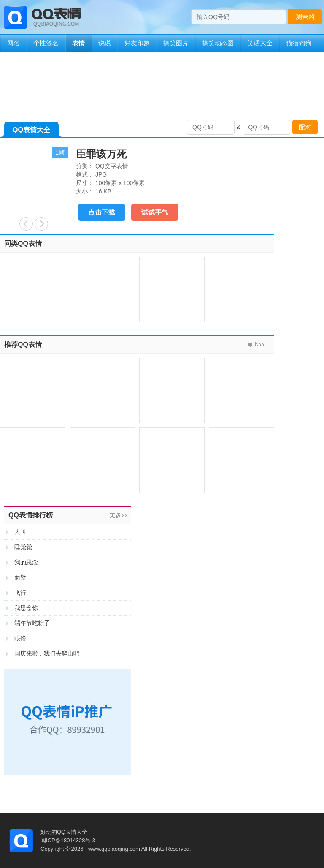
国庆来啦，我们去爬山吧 (47, 653)
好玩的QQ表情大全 (64, 832)
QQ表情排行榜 (31, 515)
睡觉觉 (23, 547)
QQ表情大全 (31, 132)
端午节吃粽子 (32, 623)
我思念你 (26, 608)
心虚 (41, 224)
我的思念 (26, 562)
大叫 (20, 532)
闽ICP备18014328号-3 (68, 840)
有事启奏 (26, 224)
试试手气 (155, 212)
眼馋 (20, 638)
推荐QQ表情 (23, 344)
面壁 (20, 577)
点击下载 (102, 212)
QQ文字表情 (112, 166)
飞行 (20, 593)
